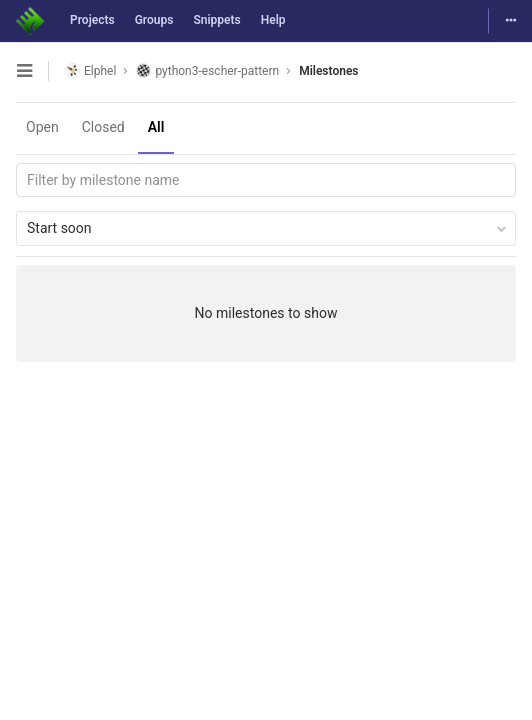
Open (42, 127)
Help (273, 20)
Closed (103, 127)
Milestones (328, 71)
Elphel (90, 70)
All (156, 127)
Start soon (267, 228)
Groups (154, 20)
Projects (92, 20)
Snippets (216, 20)
